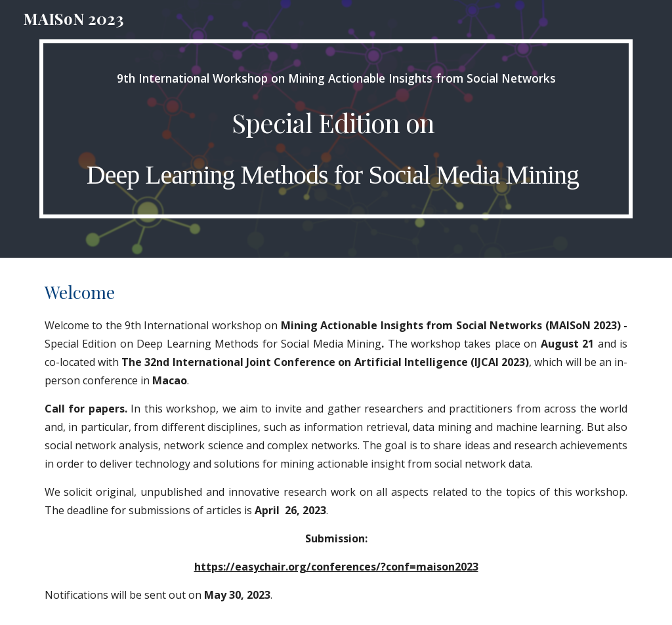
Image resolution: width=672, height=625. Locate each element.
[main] (336, 129)
